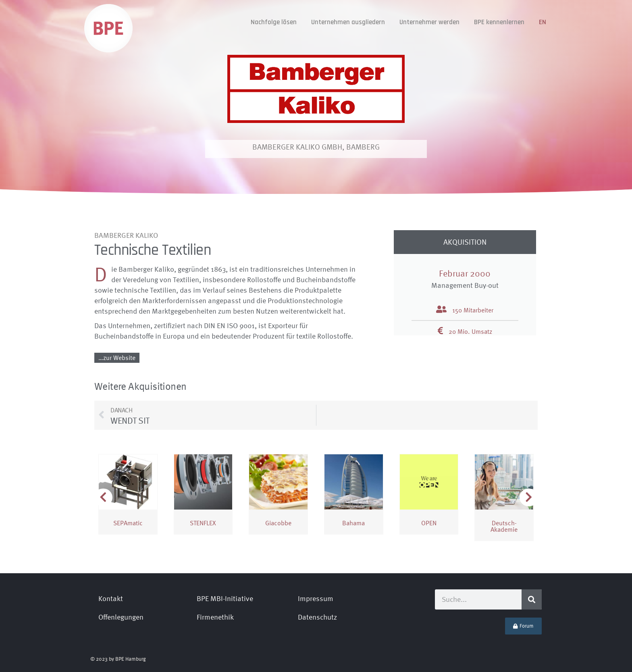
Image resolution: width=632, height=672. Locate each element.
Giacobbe (278, 523)
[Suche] (532, 599)
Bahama (353, 523)
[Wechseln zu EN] (543, 22)
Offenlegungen (121, 617)
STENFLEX (203, 523)
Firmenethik (215, 617)
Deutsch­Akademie (504, 526)
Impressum (316, 598)
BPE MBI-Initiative (225, 598)
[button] (529, 497)
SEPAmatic (128, 523)
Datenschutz (317, 617)
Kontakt (111, 598)
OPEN (429, 523)
